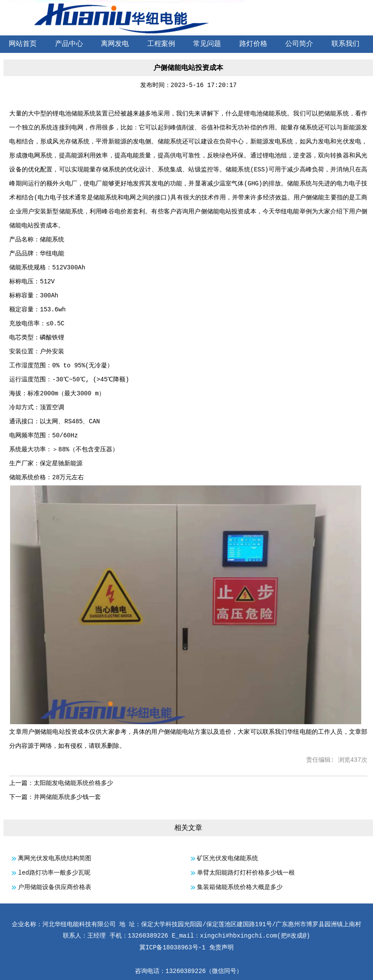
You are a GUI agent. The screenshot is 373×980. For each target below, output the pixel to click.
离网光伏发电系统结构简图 (55, 858)
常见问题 (207, 44)
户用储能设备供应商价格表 (55, 887)
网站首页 (23, 44)
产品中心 (69, 44)
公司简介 (299, 44)
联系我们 (345, 44)
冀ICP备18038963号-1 (172, 948)
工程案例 (161, 44)
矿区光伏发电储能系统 (228, 858)
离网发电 (115, 44)
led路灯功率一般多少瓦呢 (54, 873)
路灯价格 (253, 44)
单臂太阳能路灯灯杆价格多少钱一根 (246, 873)
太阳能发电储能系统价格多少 (73, 783)
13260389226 (186, 971)
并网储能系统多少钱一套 (67, 797)
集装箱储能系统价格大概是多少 (240, 887)
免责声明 (221, 948)
